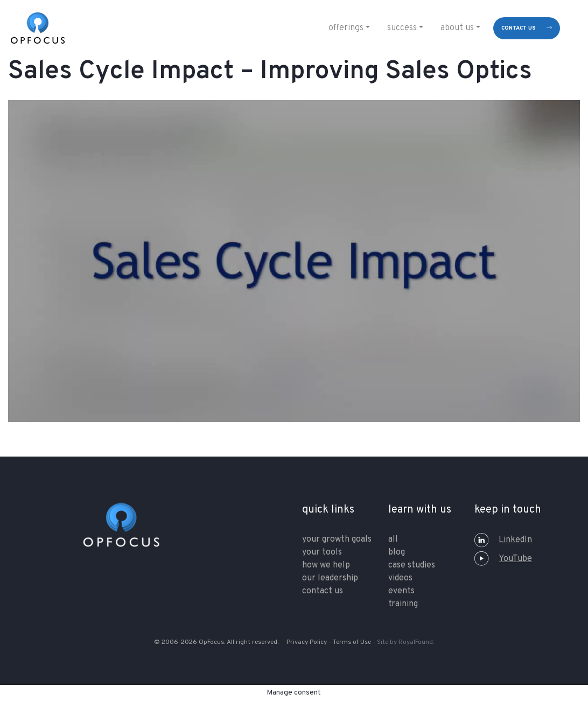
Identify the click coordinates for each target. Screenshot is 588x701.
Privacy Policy (307, 642)
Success (402, 28)
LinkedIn (503, 540)
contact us (519, 28)
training (403, 604)
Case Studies (412, 565)
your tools (322, 552)
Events (401, 591)
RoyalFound (416, 642)
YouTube (503, 559)
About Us (457, 28)
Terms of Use (352, 642)
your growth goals (337, 539)
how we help (326, 565)
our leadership (330, 578)
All (393, 539)
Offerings (346, 28)
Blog (397, 552)
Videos (400, 578)
